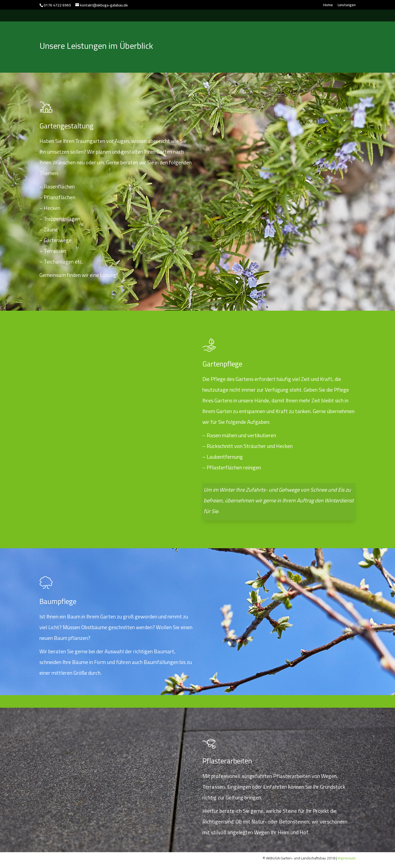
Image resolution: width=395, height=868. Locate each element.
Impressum (346, 858)
